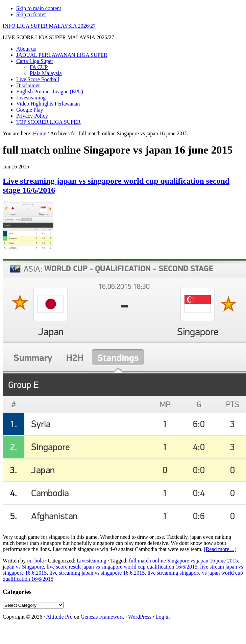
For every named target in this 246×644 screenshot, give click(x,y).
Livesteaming (91, 561)
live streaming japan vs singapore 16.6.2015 (97, 573)
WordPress (140, 617)
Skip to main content (39, 8)
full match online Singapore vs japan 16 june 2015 (183, 561)
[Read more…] (220, 549)
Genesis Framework (102, 617)
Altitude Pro (59, 617)
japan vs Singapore (23, 567)
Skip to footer (31, 14)
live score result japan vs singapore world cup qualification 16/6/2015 (122, 567)
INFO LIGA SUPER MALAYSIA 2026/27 (49, 26)
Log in (163, 617)
